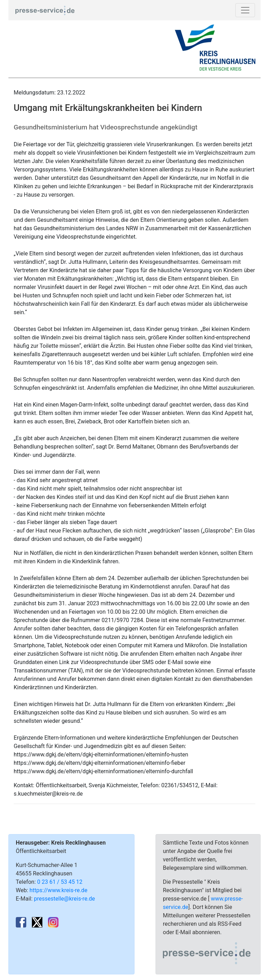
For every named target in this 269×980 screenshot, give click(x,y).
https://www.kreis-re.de (58, 890)
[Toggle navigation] (245, 10)
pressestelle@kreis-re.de (64, 899)
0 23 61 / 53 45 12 (60, 882)
